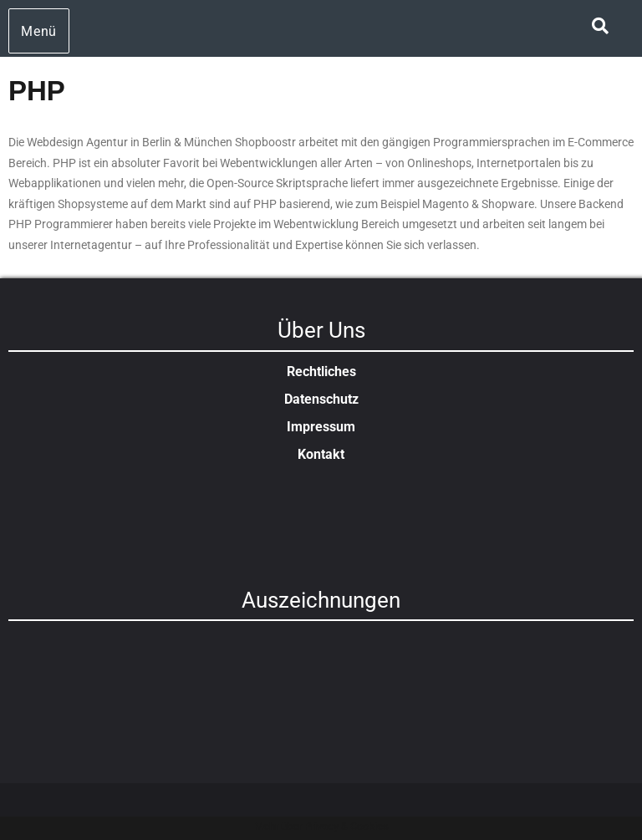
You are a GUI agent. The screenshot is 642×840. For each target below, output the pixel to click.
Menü (39, 31)
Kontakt (321, 454)
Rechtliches (321, 372)
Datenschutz (321, 399)
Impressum (321, 427)
